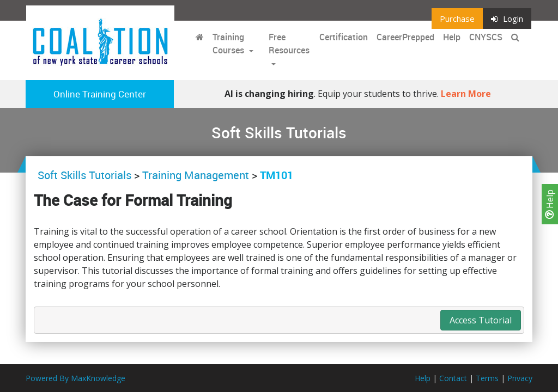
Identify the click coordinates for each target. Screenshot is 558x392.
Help (550, 204)
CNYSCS (486, 37)
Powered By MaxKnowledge (75, 378)
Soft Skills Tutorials (86, 175)
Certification (344, 37)
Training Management (196, 175)
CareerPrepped (405, 37)
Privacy (520, 378)
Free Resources (289, 44)
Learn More (466, 94)
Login (507, 19)
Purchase (457, 19)
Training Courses (229, 44)
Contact (453, 378)
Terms (487, 378)
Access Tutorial (481, 320)
